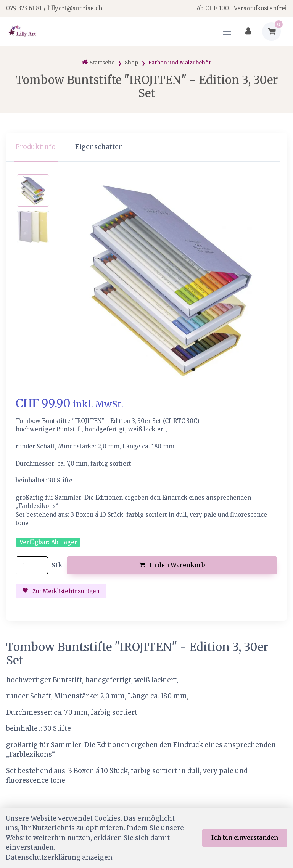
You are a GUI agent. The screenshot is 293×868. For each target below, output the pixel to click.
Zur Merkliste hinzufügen (61, 591)
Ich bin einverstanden (245, 837)
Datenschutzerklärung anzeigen (59, 857)
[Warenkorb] (271, 31)
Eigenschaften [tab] (99, 147)
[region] (146, 147)
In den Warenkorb (172, 565)
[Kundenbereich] (248, 31)
